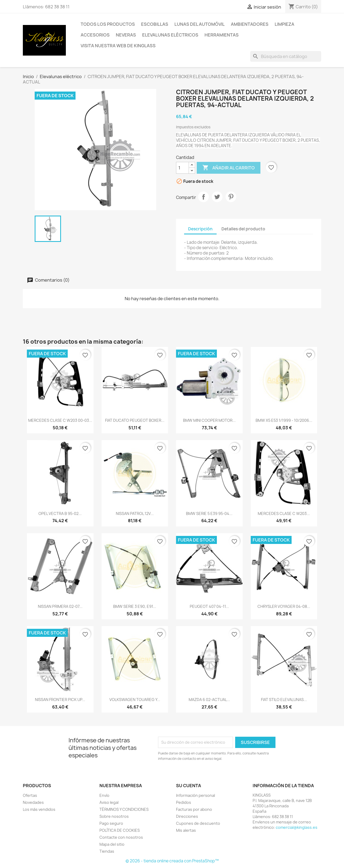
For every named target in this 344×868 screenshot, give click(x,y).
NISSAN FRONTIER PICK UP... (60, 700)
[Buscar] (286, 56)
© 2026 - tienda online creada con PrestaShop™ (172, 861)
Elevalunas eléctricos (170, 35)
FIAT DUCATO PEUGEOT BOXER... (135, 420)
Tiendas (107, 851)
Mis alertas (186, 830)
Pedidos (184, 802)
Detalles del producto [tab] (243, 229)
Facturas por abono (194, 809)
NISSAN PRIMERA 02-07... (60, 606)
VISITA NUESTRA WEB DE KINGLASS (118, 46)
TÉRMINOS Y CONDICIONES (124, 809)
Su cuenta (189, 786)
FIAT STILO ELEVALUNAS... (284, 700)
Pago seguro (111, 823)
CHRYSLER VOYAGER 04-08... (284, 606)
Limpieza (284, 24)
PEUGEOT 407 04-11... (209, 606)
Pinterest (231, 197)
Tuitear (217, 197)
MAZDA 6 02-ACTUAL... (209, 700)
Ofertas (30, 795)
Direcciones (187, 816)
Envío (104, 795)
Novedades (33, 802)
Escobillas (155, 24)
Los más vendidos (39, 809)
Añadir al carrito (229, 168)
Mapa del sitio (112, 844)
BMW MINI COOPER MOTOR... (209, 420)
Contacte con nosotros (121, 837)
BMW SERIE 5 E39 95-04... (209, 513)
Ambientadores (250, 24)
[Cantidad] (182, 168)
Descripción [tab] (200, 229)
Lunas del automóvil (200, 24)
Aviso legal (109, 802)
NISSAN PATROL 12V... (135, 513)
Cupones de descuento (198, 823)
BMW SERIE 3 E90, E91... (135, 606)
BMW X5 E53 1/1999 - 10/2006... (284, 420)
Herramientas (222, 35)
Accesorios (95, 35)
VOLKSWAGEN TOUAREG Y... (135, 700)
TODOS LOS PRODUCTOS (108, 24)
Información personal (196, 795)
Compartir (203, 197)
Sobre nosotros (114, 816)
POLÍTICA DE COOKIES (120, 830)
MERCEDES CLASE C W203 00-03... (60, 420)
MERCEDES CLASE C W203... (284, 513)
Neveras (126, 35)
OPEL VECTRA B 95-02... (60, 513)
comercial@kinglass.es (297, 827)
